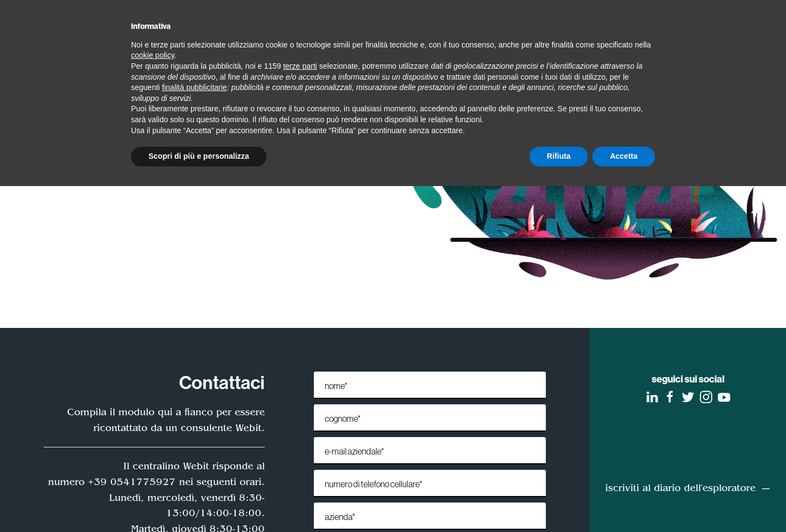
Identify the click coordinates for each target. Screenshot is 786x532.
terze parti (300, 66)
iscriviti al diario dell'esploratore (680, 488)
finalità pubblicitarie (195, 87)
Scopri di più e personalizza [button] (199, 156)
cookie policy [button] (153, 55)
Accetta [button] (624, 156)
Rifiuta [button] (559, 156)
